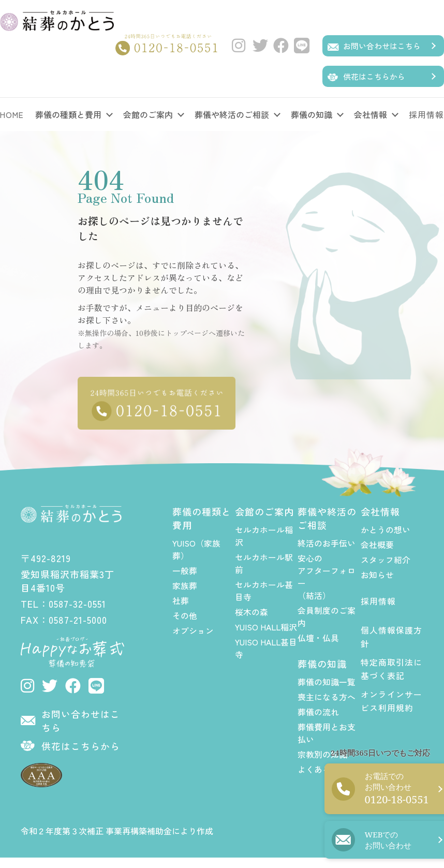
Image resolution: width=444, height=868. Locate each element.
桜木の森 (251, 611)
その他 (185, 614)
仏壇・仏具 (318, 637)
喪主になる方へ (327, 696)
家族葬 (185, 584)
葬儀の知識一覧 (327, 681)
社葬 (181, 599)
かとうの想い (386, 528)
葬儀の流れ (318, 711)
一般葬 (185, 569)
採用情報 (378, 600)
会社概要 (377, 543)
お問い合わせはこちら (382, 46)
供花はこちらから (374, 76)
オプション (193, 629)
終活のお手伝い (327, 542)
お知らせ (377, 573)
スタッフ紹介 (386, 558)
